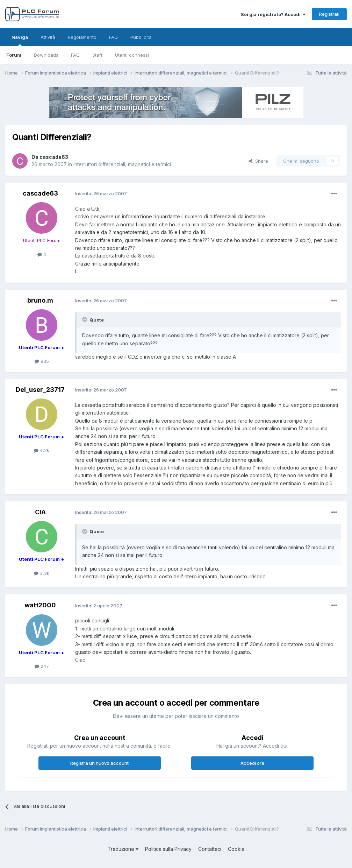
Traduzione (123, 849)
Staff (97, 55)
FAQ (75, 55)
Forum (14, 55)
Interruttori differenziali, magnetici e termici (122, 164)
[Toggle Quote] (85, 319)
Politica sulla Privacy (168, 849)
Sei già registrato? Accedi (273, 14)
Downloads (46, 55)
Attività (48, 37)
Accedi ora (252, 763)
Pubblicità (141, 37)
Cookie (236, 849)
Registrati (329, 14)
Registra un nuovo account (99, 763)
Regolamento (82, 37)
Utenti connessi (132, 55)
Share (258, 161)
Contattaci (210, 849)
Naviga (20, 40)
